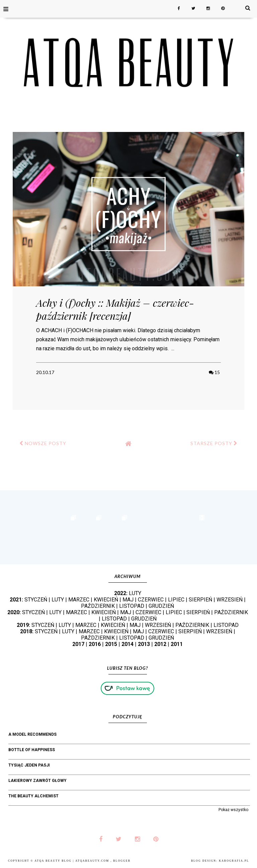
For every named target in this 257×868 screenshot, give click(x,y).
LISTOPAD (132, 606)
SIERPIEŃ (200, 600)
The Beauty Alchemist (33, 796)
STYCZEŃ (36, 600)
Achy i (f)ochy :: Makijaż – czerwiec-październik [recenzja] (115, 309)
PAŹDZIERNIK (98, 606)
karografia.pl (234, 861)
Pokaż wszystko (233, 810)
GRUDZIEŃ (161, 606)
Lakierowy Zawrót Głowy (37, 781)
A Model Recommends (32, 734)
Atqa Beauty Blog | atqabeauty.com (72, 861)
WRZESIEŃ (230, 600)
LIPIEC (176, 600)
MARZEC (79, 600)
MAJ (128, 600)
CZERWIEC (151, 600)
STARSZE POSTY (214, 443)
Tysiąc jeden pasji (29, 765)
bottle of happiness (32, 750)
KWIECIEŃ (106, 600)
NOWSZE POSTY (43, 443)
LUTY (135, 593)
